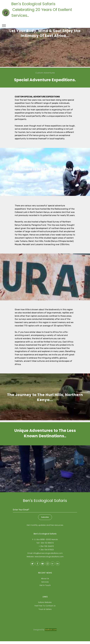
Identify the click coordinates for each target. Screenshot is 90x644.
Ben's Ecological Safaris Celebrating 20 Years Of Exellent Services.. (49, 13)
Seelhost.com (51, 632)
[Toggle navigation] (4, 26)
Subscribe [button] (45, 520)
